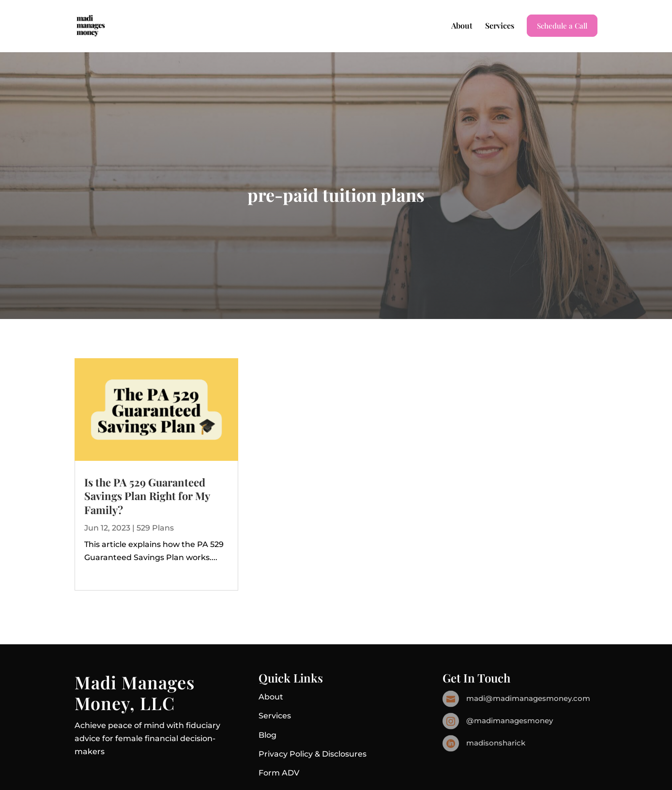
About (462, 26)
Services (500, 26)
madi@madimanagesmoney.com (528, 698)
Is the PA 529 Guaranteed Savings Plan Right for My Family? (147, 496)
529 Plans (155, 528)
